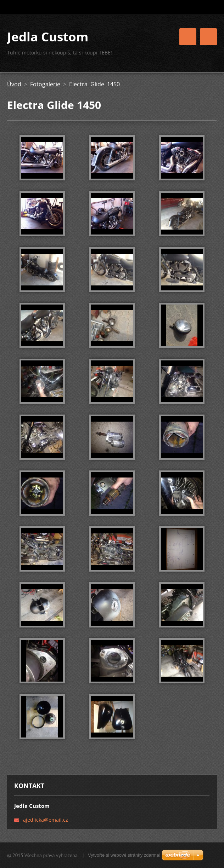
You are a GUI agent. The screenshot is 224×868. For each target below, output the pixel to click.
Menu (208, 37)
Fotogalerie (45, 84)
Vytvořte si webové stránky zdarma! (124, 855)
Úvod (14, 84)
